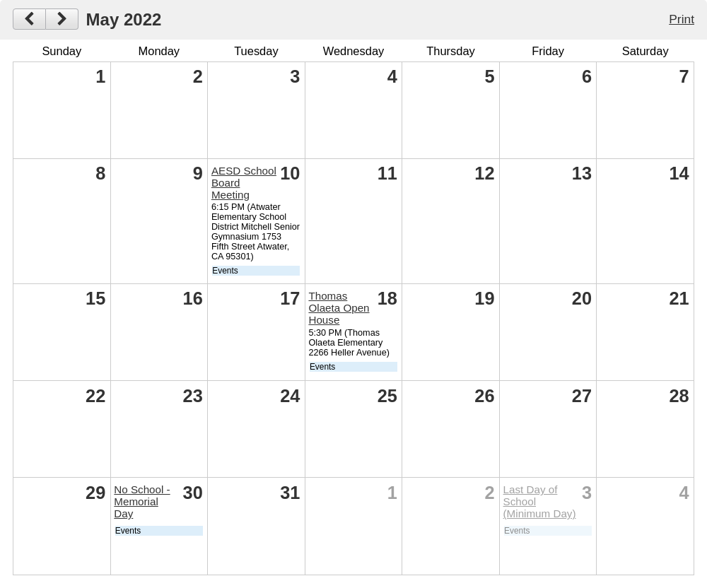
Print (682, 19)
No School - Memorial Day (142, 501)
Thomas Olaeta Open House (339, 308)
